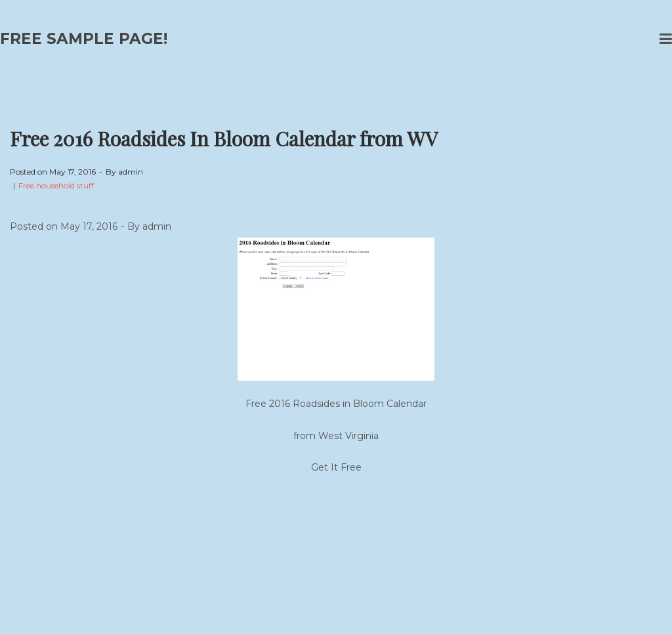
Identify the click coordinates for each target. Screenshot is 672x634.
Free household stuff (56, 185)
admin (131, 172)
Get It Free (336, 467)
